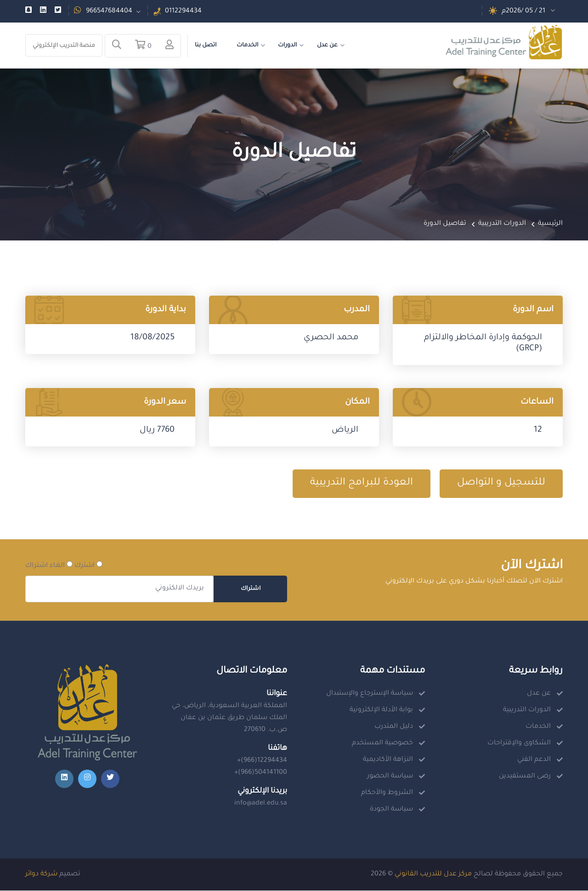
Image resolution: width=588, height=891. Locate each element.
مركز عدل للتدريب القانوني (433, 875)
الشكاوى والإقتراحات (519, 744)
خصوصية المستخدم (382, 744)
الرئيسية (550, 224)
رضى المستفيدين (525, 777)
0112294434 (183, 11)
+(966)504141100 (261, 773)
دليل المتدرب (394, 727)
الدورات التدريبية (502, 224)
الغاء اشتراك (49, 566)
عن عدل (327, 46)
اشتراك (251, 589)
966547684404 (109, 11)
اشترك (88, 566)
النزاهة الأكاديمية (388, 760)
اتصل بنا (206, 46)
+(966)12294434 (262, 761)
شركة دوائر (41, 875)
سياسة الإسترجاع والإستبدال (370, 694)
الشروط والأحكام (387, 794)
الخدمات (247, 46)
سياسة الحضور (390, 777)
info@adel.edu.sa (261, 804)
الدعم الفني (534, 760)
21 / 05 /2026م (523, 11)
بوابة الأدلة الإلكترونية (381, 711)
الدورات (287, 46)
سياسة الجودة (391, 810)
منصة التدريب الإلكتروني (64, 46)
